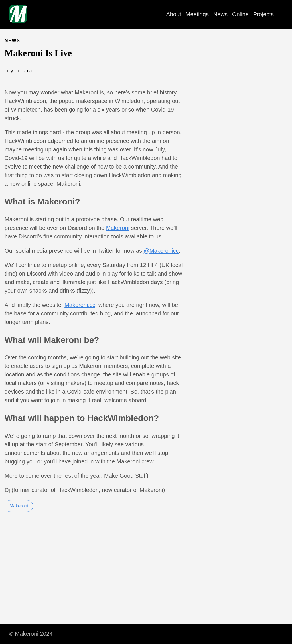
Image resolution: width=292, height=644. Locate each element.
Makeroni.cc (80, 305)
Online (240, 14)
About (174, 14)
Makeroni (118, 228)
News (220, 14)
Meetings (197, 14)
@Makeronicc (161, 251)
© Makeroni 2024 (31, 634)
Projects (263, 14)
